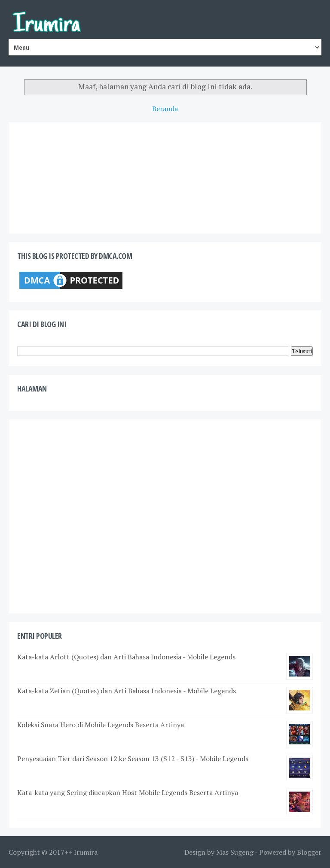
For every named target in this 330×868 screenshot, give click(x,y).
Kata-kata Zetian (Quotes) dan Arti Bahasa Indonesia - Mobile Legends (127, 691)
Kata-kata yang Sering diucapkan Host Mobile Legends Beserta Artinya (128, 792)
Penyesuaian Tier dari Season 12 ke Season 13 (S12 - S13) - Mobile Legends (133, 759)
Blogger (309, 852)
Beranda (165, 109)
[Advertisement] (165, 516)
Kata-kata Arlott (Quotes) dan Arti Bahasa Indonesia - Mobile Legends (126, 657)
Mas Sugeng (235, 852)
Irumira (86, 852)
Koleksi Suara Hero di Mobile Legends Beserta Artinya (101, 725)
